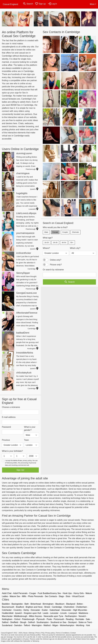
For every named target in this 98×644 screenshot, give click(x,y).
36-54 (64, 242)
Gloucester (66, 610)
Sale (88, 619)
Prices (38, 633)
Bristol (47, 607)
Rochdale (80, 619)
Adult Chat (7, 593)
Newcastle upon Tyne (53, 616)
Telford (27, 625)
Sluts (68, 596)
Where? (46, 248)
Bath (27, 604)
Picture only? (56, 265)
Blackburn (60, 604)
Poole (49, 619)
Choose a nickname (11, 407)
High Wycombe (80, 610)
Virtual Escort (78, 596)
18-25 (47, 242)
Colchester (7, 610)
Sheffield (14, 622)
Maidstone (83, 613)
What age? (48, 238)
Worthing (80, 625)
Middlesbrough (20, 616)
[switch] (46, 260)
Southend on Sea (58, 622)
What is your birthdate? (12, 451)
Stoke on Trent (85, 622)
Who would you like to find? (55, 227)
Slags (61, 596)
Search (69, 282)
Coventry (18, 610)
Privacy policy (50, 633)
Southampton (43, 622)
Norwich (82, 616)
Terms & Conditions (63, 633)
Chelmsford (69, 607)
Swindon (18, 625)
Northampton (71, 616)
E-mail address (9, 417)
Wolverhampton (67, 625)
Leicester (54, 613)
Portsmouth (59, 619)
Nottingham (7, 619)
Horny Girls (79, 593)
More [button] (92, 4)
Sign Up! (20, 470)
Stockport (72, 622)
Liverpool (73, 613)
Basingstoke (17, 604)
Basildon (6, 604)
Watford (47, 625)
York (88, 625)
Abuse (25, 633)
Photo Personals (36, 596)
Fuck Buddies (44, 593)
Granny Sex (56, 593)
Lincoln (63, 613)
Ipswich (19, 613)
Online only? (56, 260)
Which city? (75, 248)
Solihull (31, 622)
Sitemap (32, 633)
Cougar (33, 593)
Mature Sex (15, 596)
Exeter (45, 610)
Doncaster (35, 610)
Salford (5, 622)
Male (46, 232)
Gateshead (54, 610)
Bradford (20, 607)
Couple (65, 232)
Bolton (80, 604)
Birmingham (48, 604)
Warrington (37, 625)
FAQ (43, 633)
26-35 (55, 242)
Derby (26, 610)
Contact (73, 633)
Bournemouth (8, 607)
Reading (70, 619)
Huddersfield (8, 613)
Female (55, 232)
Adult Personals (20, 593)
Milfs (24, 596)
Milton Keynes (36, 616)
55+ (72, 242)
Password (6, 427)
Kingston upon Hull (32, 613)
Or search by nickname (53, 270)
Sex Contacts (51, 596)
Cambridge (57, 607)
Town (26, 440)
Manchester (7, 616)
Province (6, 440)
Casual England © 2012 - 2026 (11, 633)
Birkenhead (36, 604)
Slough (23, 622)
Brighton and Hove (34, 607)
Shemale (75, 232)
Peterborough (28, 619)
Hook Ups (67, 593)
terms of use (17, 461)
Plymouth (41, 619)
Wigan (55, 625)
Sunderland (7, 625)
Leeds (46, 613)
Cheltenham (81, 607)
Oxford (17, 619)
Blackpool (71, 604)
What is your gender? (30, 429)
